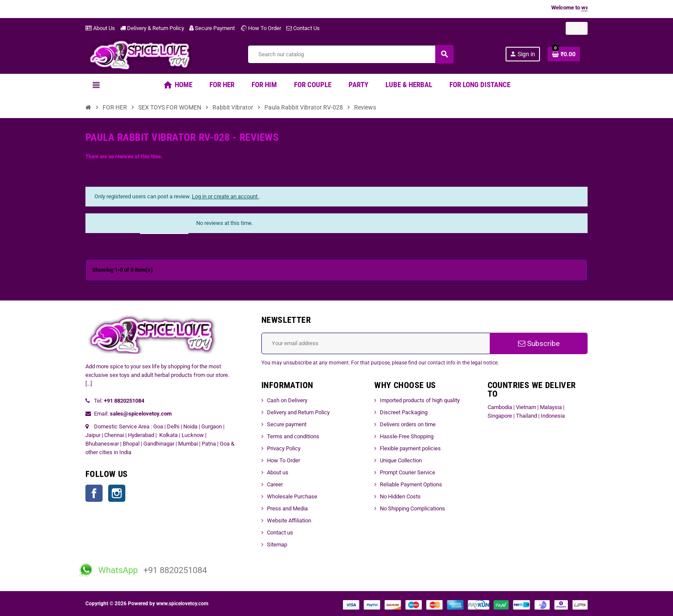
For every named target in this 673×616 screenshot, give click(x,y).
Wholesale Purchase (292, 496)
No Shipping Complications (412, 508)
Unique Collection (401, 460)
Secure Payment (212, 28)
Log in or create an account (225, 196)
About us (278, 472)
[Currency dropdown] (577, 28)
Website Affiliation (289, 520)
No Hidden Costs (400, 496)
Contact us (280, 533)
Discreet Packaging (404, 412)
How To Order (261, 28)
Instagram (117, 493)
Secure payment (287, 424)
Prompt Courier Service (408, 472)
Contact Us (303, 28)
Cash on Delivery (287, 400)
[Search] (350, 54)
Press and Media (287, 508)
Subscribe (539, 343)
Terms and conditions (293, 436)
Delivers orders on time (408, 424)
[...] (89, 384)
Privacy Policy (284, 448)
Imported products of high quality (420, 400)
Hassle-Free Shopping (407, 436)
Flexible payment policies (410, 448)
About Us (100, 28)
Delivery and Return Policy (298, 412)
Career (275, 484)
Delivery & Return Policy (152, 28)
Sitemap (277, 545)
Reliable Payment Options (411, 484)
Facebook (94, 493)
